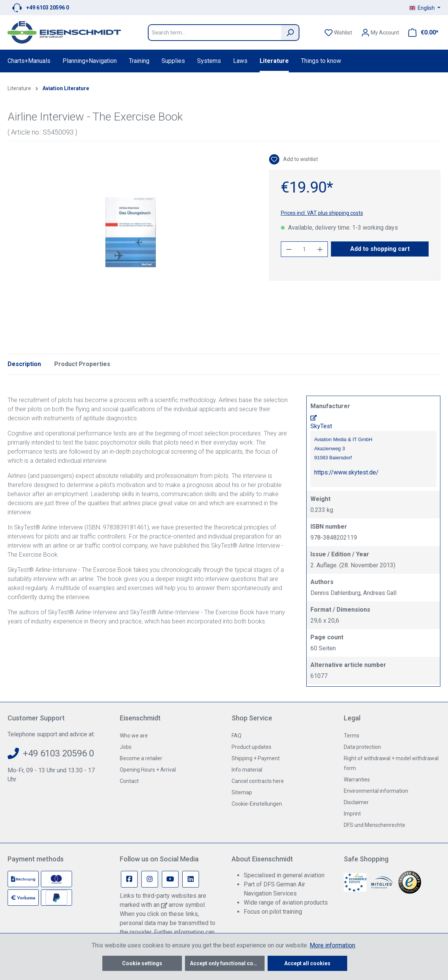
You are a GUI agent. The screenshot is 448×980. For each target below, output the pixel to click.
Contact (129, 781)
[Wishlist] (338, 33)
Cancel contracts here (258, 781)
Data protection (362, 747)
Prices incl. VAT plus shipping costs (322, 213)
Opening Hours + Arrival (148, 770)
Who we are (134, 736)
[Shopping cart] (421, 33)
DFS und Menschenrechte (374, 825)
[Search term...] (215, 33)
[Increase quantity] (320, 249)
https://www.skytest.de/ (346, 472)
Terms (352, 736)
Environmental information (376, 791)
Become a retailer (141, 758)
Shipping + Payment (256, 758)
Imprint (352, 814)
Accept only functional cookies (227, 963)
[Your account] (380, 33)
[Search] (290, 33)
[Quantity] (304, 249)
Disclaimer (356, 802)
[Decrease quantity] (289, 249)
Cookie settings (142, 963)
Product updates (251, 747)
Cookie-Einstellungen (257, 804)
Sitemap (242, 792)
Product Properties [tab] (82, 364)
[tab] (24, 364)
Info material (247, 770)
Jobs (126, 747)
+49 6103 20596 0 (48, 8)
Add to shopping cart (380, 249)
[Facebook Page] (129, 879)
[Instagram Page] (150, 879)
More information (332, 945)
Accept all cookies (307, 963)
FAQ (237, 736)
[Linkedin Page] (191, 879)
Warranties (357, 780)
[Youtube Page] (170, 879)
